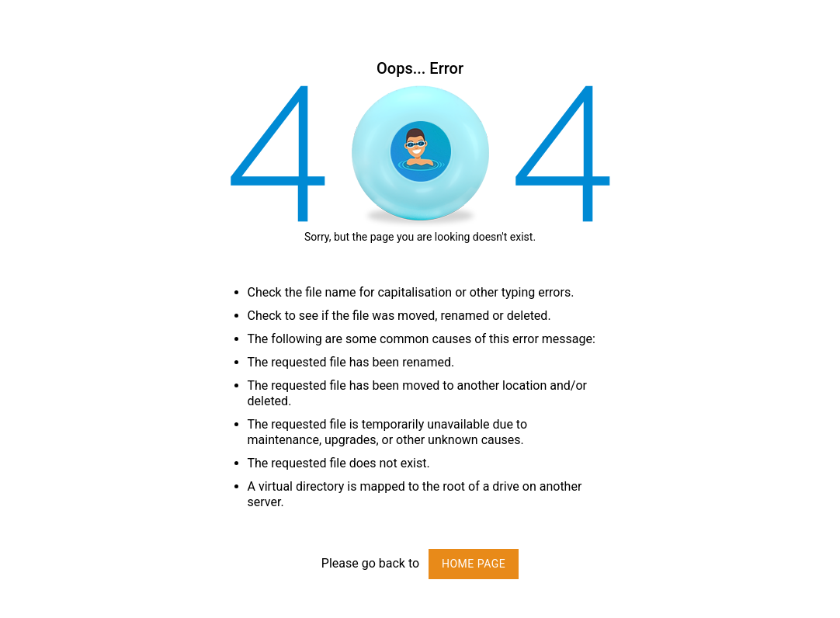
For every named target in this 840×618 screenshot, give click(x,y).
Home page (474, 564)
